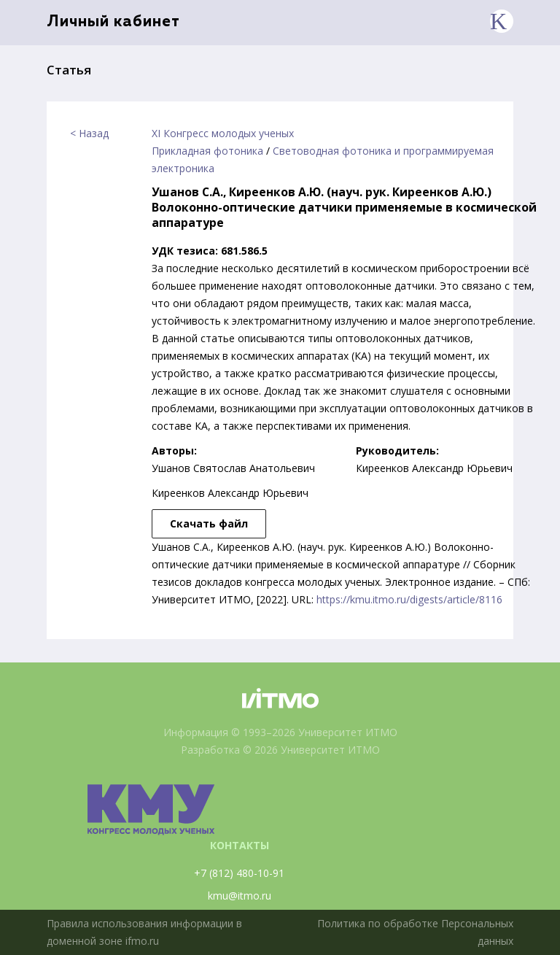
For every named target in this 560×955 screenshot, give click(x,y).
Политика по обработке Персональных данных (415, 932)
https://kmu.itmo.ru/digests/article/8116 (409, 599)
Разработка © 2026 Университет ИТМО (280, 750)
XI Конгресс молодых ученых (223, 133)
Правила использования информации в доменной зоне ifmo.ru (144, 932)
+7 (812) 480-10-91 (239, 873)
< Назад (89, 133)
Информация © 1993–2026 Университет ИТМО (280, 732)
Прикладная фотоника (207, 151)
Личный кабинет (113, 22)
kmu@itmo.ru (240, 896)
